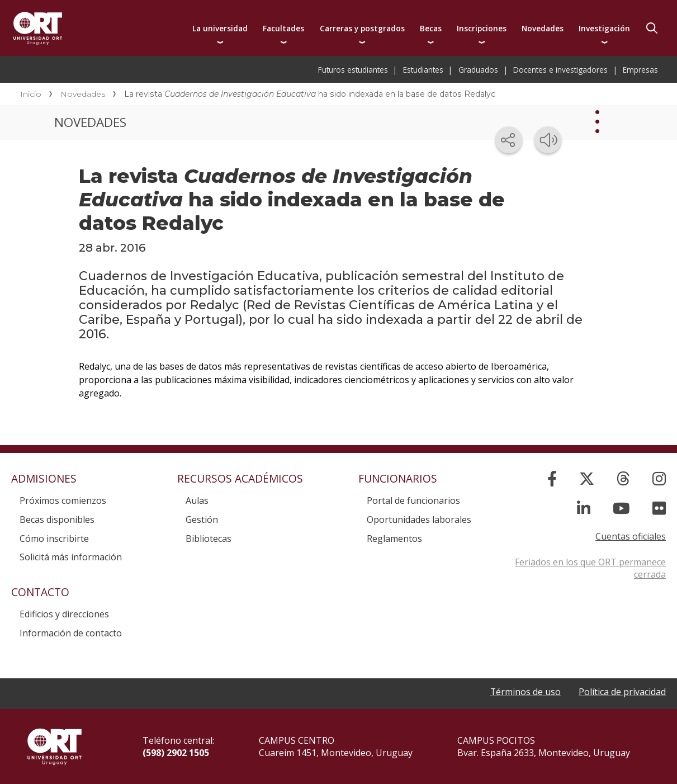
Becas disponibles (57, 519)
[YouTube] (621, 508)
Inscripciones (482, 28)
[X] (587, 478)
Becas (431, 28)
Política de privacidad (622, 692)
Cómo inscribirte (54, 539)
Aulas (197, 500)
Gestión (202, 519)
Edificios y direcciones (64, 614)
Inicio (31, 94)
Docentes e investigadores (560, 70)
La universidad (220, 28)
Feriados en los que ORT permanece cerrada (590, 568)
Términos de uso (525, 692)
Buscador (652, 28)
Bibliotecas (209, 539)
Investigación (604, 28)
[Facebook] (552, 478)
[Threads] (623, 478)
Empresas (640, 70)
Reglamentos (394, 539)
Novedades (543, 28)
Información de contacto (71, 633)
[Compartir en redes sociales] (509, 140)
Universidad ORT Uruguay (38, 28)
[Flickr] (659, 508)
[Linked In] (584, 508)
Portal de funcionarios (413, 500)
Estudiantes (423, 70)
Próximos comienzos (63, 500)
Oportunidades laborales (419, 519)
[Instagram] (659, 478)
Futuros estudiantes (353, 70)
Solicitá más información (71, 557)
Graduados (478, 70)
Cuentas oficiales (631, 536)
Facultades (283, 28)
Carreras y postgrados (362, 28)
